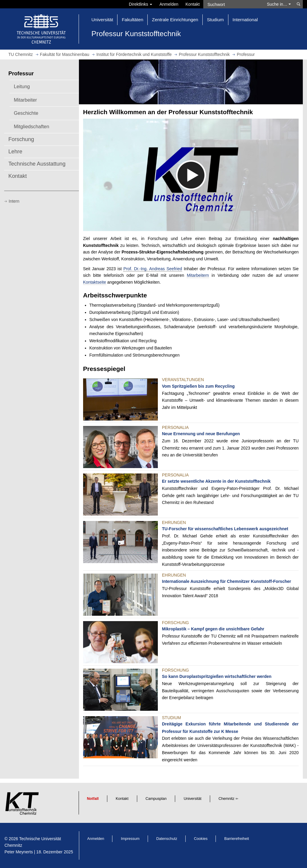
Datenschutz (167, 839)
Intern (14, 201)
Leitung (22, 86)
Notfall (93, 799)
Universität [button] (102, 20)
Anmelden (169, 4)
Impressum (130, 839)
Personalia (175, 427)
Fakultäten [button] (132, 20)
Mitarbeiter (25, 100)
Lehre (15, 152)
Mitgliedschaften (31, 126)
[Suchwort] (233, 4)
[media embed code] (191, 175)
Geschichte (26, 113)
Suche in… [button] (279, 4)
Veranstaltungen (183, 380)
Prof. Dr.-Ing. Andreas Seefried (153, 269)
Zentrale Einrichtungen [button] (175, 20)
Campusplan (156, 799)
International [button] (245, 20)
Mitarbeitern (198, 275)
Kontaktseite (95, 282)
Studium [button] (215, 20)
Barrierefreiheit (237, 839)
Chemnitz (226, 799)
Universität (193, 799)
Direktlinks (140, 4)
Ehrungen (174, 522)
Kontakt (193, 4)
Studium (172, 718)
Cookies (201, 839)
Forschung (21, 139)
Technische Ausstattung (37, 164)
